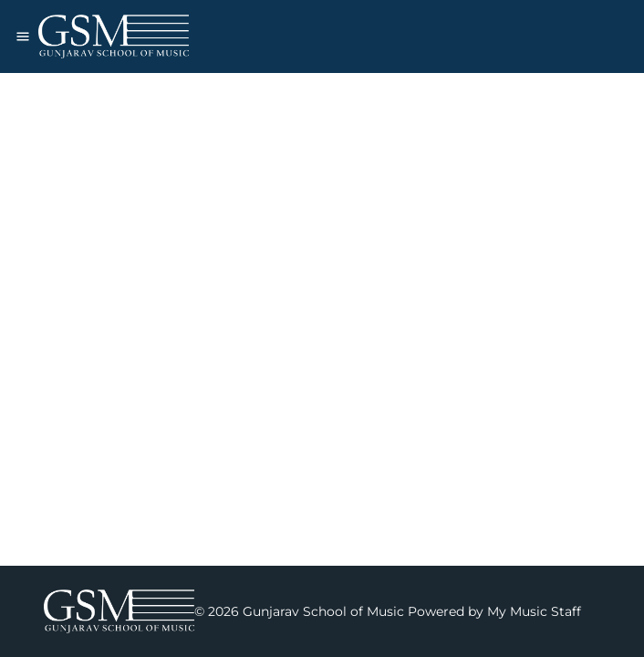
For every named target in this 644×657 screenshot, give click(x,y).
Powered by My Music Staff (494, 611)
